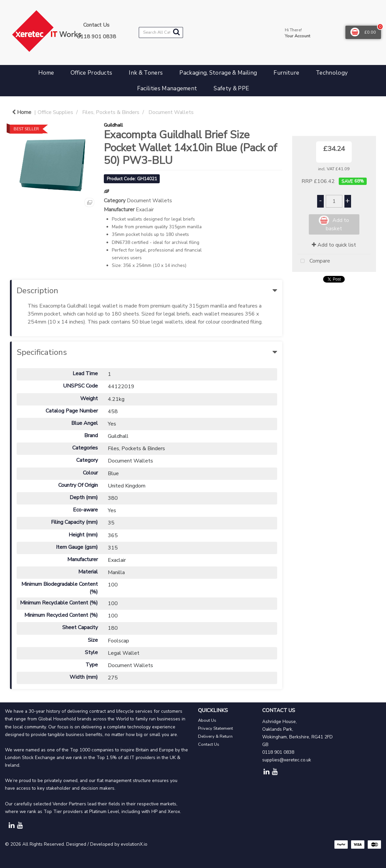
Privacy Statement (215, 728)
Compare (314, 261)
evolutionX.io (134, 844)
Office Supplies (55, 112)
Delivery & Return (215, 736)
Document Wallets (171, 112)
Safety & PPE (231, 88)
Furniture (286, 73)
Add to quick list (334, 245)
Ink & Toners (146, 73)
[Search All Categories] (161, 32)
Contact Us (209, 744)
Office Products (92, 73)
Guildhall (113, 125)
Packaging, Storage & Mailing (218, 73)
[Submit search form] (176, 32)
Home (46, 73)
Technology (332, 73)
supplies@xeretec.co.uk (287, 760)
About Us (207, 720)
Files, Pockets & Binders (111, 112)
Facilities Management (167, 88)
